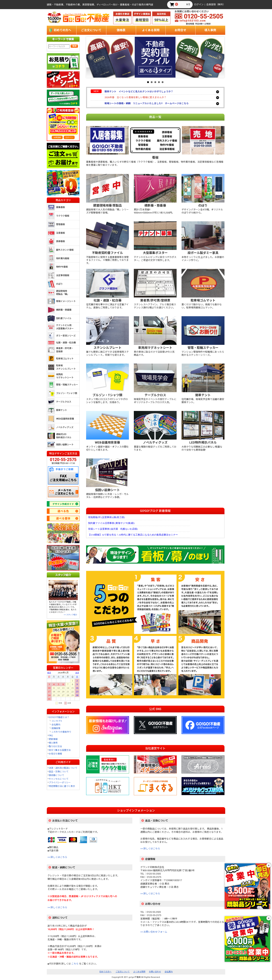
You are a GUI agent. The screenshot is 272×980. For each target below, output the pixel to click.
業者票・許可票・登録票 (65, 350)
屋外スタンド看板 (65, 250)
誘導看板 (60, 241)
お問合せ (180, 30)
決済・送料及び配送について (63, 768)
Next (220, 57)
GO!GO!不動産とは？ (59, 717)
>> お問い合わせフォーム (154, 932)
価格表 (121, 30)
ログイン (199, 4)
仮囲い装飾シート (65, 445)
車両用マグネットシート (65, 376)
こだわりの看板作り (61, 732)
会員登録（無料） (216, 4)
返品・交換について (59, 772)
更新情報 (53, 739)
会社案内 (56, 725)
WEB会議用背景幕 (65, 419)
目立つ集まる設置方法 (60, 750)
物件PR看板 (62, 267)
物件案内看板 (63, 258)
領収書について (56, 775)
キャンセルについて (59, 779)
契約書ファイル (64, 318)
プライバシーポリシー (60, 783)
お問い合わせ (155, 972)
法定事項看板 (63, 275)
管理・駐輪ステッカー (67, 385)
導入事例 (210, 30)
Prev (91, 57)
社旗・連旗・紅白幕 (66, 343)
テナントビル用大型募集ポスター (65, 327)
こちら (75, 964)
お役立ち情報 (55, 754)
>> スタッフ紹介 (70, 615)
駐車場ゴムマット (65, 359)
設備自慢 (56, 728)
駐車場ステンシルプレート (66, 367)
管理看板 (60, 224)
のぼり (59, 284)
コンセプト (57, 721)
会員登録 (57, 137)
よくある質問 (151, 30)
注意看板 (60, 233)
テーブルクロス (64, 402)
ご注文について (91, 30)
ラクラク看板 (63, 216)
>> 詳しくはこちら (57, 857)
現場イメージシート (66, 301)
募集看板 (60, 207)
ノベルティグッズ (65, 427)
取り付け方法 (55, 746)
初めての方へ (62, 30)
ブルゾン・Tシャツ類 (67, 393)
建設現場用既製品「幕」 (63, 293)
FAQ (51, 736)
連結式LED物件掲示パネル (64, 436)
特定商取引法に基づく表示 (62, 786)
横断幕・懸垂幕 (64, 310)
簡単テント (62, 410)
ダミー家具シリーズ (66, 336)
